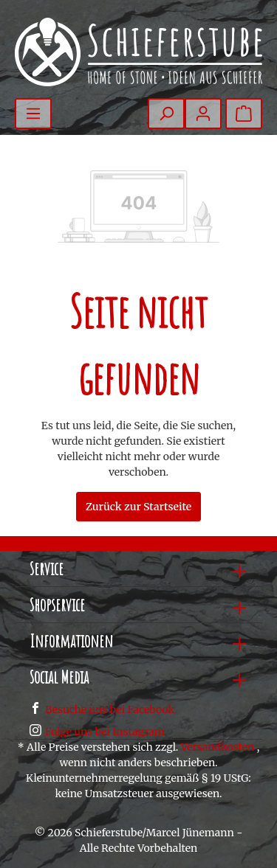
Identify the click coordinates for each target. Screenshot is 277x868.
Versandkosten (218, 747)
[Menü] (33, 114)
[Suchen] (166, 114)
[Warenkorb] (244, 114)
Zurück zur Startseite (138, 507)
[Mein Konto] (203, 114)
